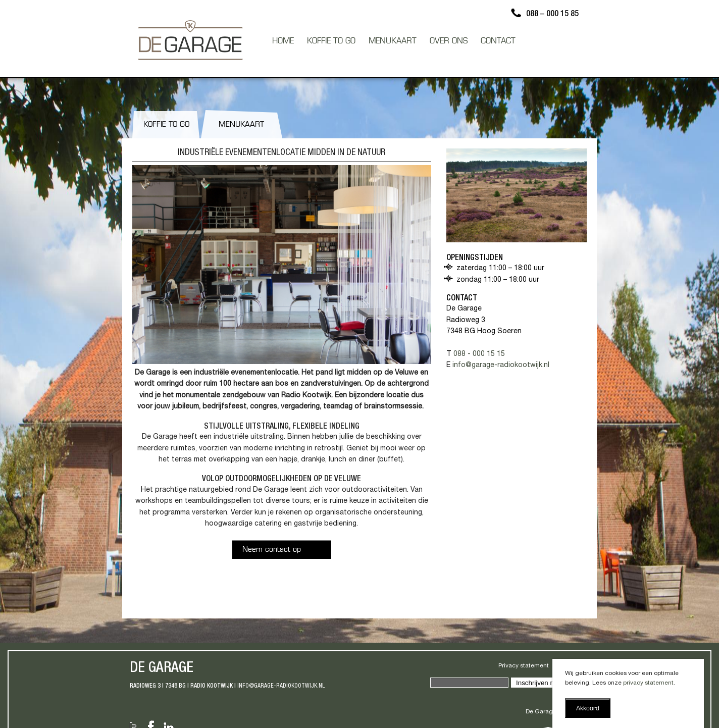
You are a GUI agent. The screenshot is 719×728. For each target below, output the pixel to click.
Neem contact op (272, 550)
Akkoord (588, 709)
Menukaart (241, 125)
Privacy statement (524, 666)
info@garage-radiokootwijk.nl (501, 366)
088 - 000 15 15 (479, 354)
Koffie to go (166, 125)
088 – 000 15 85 (552, 15)
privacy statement (648, 683)
